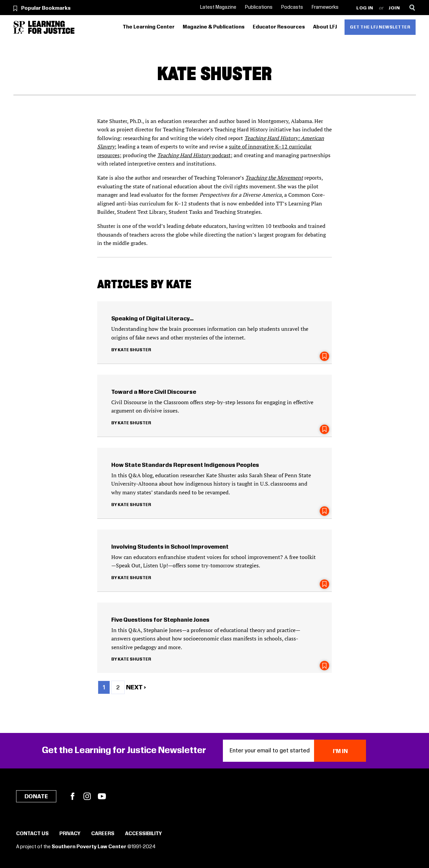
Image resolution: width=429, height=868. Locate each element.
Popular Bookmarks (46, 8)
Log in (365, 8)
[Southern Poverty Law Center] (19, 27)
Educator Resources (279, 27)
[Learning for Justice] (51, 27)
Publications (259, 7)
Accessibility (143, 834)
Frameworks (325, 7)
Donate (36, 797)
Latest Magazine (218, 7)
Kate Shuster (134, 350)
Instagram (87, 796)
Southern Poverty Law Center (89, 847)
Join (394, 8)
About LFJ (325, 27)
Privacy (70, 834)
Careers (103, 834)
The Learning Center (149, 27)
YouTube (102, 796)
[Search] (412, 8)
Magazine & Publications (214, 27)
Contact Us (32, 834)
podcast (194, 155)
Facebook (72, 796)
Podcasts (292, 7)
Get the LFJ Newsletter (380, 27)
